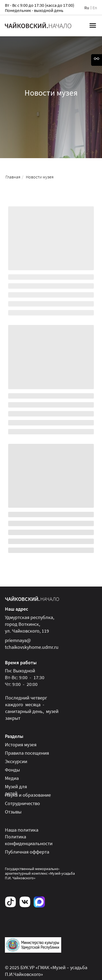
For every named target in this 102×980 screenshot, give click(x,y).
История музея (21, 745)
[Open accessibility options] (97, 60)
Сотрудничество (22, 803)
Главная (13, 177)
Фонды (12, 770)
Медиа (12, 778)
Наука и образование (28, 795)
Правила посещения (27, 753)
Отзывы (13, 812)
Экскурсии (16, 761)
